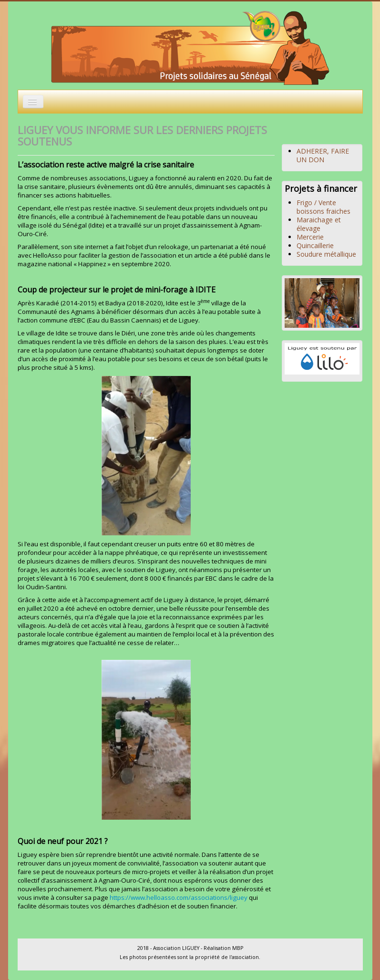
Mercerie (310, 237)
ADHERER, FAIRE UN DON (323, 155)
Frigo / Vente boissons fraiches (324, 207)
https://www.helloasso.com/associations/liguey (179, 897)
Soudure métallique (326, 254)
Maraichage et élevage (319, 224)
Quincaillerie (315, 245)
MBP (238, 948)
